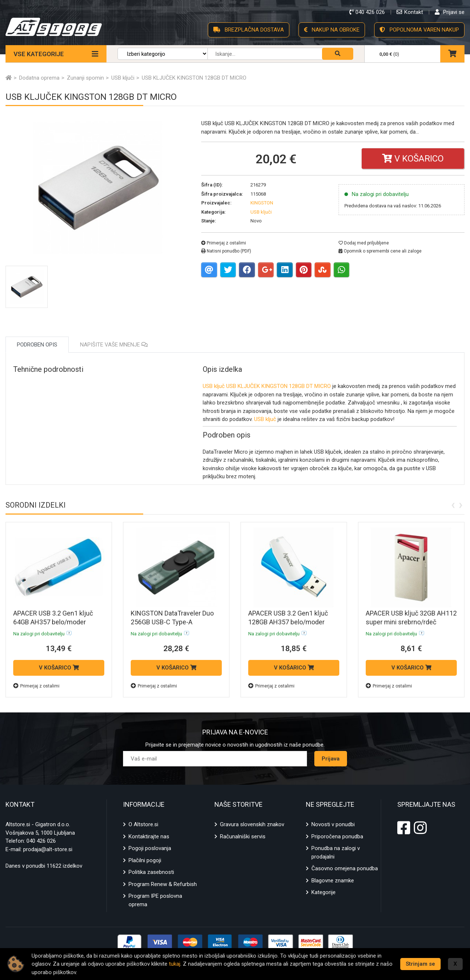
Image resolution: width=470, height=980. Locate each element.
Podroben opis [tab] (37, 345)
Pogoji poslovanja (150, 848)
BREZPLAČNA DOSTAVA (249, 30)
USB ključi (261, 212)
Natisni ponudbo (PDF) (226, 251)
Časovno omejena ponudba (345, 868)
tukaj (175, 964)
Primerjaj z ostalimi (224, 243)
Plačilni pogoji (145, 860)
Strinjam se (420, 964)
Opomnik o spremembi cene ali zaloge (380, 251)
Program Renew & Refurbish (163, 884)
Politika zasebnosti (151, 872)
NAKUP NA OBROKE (332, 30)
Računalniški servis (243, 836)
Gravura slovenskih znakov (252, 824)
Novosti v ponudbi (333, 824)
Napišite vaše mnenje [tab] (114, 345)
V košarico (413, 159)
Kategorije (323, 892)
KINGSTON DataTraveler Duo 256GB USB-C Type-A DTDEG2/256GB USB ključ (172, 622)
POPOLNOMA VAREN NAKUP (419, 30)
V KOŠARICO (59, 668)
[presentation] (453, 504)
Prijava (331, 759)
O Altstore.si (143, 824)
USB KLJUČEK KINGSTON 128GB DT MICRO (279, 386)
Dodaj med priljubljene (364, 243)
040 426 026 (41, 841)
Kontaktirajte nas (149, 836)
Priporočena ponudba (337, 836)
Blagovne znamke (333, 881)
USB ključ (214, 386)
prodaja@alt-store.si (48, 849)
